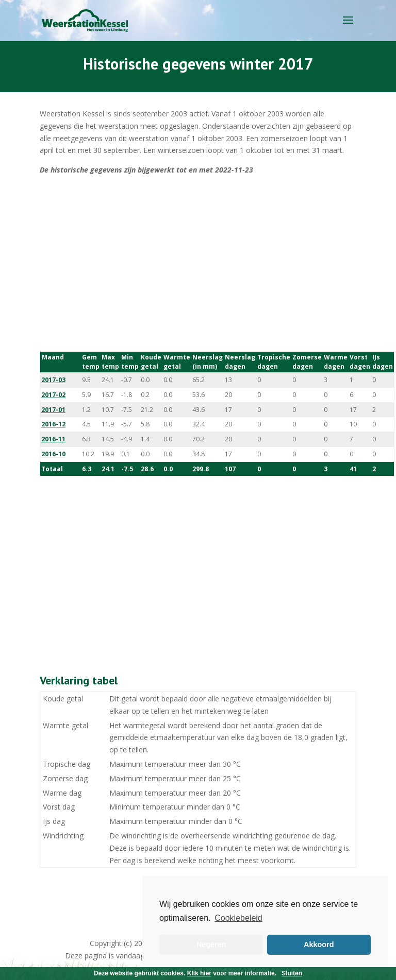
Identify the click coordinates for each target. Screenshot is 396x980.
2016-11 (53, 439)
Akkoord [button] (319, 944)
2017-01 (53, 410)
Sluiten (292, 973)
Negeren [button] (211, 944)
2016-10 (53, 454)
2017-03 (53, 380)
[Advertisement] (198, 264)
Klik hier (199, 973)
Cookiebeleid (238, 918)
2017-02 (53, 395)
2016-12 (53, 424)
